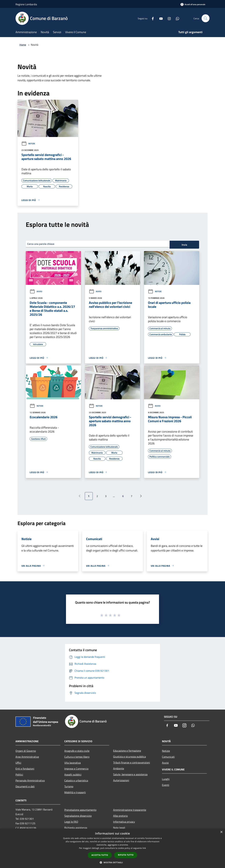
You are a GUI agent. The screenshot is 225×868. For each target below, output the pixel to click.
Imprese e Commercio (76, 769)
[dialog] (112, 848)
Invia (184, 245)
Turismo (69, 786)
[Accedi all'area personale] (193, 4)
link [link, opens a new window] (144, 848)
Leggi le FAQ (71, 822)
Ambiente (119, 768)
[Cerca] (206, 18)
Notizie (28, 144)
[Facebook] (151, 18)
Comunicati (168, 757)
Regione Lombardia (26, 4)
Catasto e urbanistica (76, 780)
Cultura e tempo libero (77, 757)
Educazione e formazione (127, 751)
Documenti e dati (25, 786)
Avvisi (36, 291)
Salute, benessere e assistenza (130, 774)
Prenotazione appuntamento (80, 810)
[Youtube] (160, 18)
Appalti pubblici (73, 775)
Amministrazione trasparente (130, 810)
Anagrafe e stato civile (77, 751)
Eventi (166, 785)
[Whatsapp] (176, 18)
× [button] (221, 832)
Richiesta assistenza (76, 828)
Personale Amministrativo (30, 780)
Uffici (18, 763)
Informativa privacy (124, 822)
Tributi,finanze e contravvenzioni (132, 762)
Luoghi (166, 779)
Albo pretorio (120, 816)
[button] (112, 862)
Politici (19, 775)
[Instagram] (168, 18)
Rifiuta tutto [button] (126, 855)
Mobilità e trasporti (75, 792)
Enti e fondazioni (25, 769)
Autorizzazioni (121, 780)
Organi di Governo (26, 751)
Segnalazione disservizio (78, 816)
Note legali (119, 828)
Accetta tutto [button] (100, 855)
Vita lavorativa (72, 763)
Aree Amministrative (27, 757)
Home (23, 45)
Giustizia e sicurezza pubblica (129, 757)
